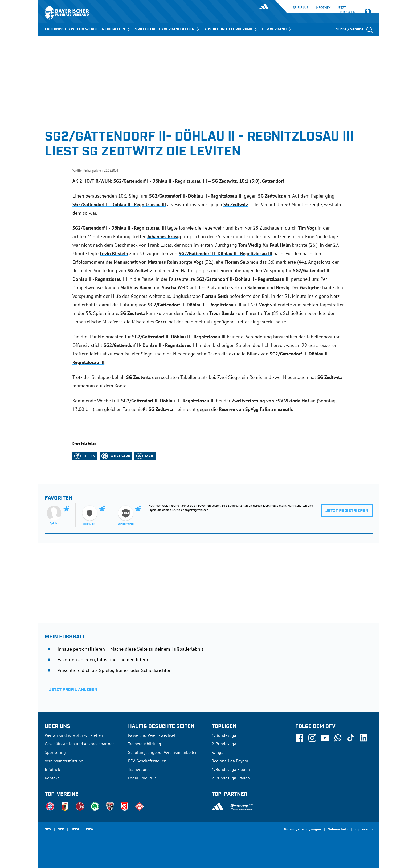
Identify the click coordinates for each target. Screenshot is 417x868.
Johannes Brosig (164, 236)
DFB (61, 830)
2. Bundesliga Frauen (231, 778)
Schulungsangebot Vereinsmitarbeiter (162, 752)
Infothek (323, 8)
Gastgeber (310, 288)
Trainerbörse (139, 769)
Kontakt (52, 778)
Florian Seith (215, 296)
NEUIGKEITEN (116, 29)
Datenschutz (338, 830)
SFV (48, 830)
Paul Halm (280, 245)
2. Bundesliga (224, 744)
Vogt (198, 262)
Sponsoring (55, 752)
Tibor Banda (222, 313)
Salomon (256, 288)
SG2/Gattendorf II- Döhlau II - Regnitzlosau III (160, 181)
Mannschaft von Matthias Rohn (146, 262)
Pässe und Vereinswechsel (152, 735)
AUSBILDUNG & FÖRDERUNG (231, 29)
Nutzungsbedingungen (302, 830)
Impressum (363, 830)
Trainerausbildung (145, 744)
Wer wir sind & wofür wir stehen (74, 735)
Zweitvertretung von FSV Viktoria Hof (270, 401)
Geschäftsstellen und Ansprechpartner (79, 744)
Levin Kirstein (114, 253)
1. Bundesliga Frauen (231, 769)
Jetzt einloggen (350, 10)
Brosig (283, 288)
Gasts (161, 322)
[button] (85, 456)
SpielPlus (301, 8)
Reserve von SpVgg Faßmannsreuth (255, 409)
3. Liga (218, 752)
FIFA (89, 830)
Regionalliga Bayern (230, 761)
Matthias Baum (136, 288)
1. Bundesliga (224, 735)
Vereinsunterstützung (64, 761)
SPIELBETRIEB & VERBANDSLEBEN (167, 29)
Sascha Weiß (175, 288)
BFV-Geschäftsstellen (147, 761)
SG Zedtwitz (224, 181)
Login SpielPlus (142, 778)
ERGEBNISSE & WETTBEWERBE (71, 29)
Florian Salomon (241, 262)
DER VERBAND (277, 29)
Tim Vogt (307, 228)
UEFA (75, 830)
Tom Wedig (250, 245)
